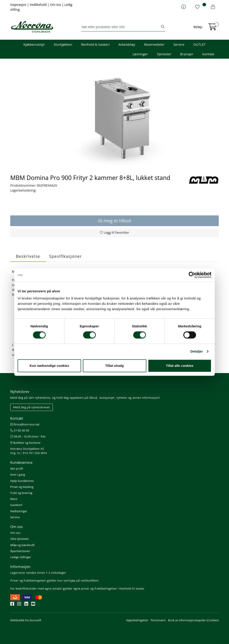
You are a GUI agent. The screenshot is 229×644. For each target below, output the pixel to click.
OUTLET (199, 44)
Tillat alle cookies (180, 366)
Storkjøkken (63, 44)
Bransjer (187, 54)
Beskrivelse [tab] (28, 256)
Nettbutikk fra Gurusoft (26, 620)
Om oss (56, 5)
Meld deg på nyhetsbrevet (32, 407)
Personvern (158, 620)
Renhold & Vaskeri (95, 44)
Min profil (17, 469)
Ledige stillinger (21, 557)
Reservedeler (154, 44)
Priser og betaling (22, 487)
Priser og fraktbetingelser (28, 580)
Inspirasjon (19, 5)
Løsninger (140, 54)
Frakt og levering (21, 493)
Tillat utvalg (114, 366)
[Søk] (121, 27)
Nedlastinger (19, 511)
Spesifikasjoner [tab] (65, 256)
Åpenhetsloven (20, 551)
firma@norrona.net (25, 424)
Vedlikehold (39, 5)
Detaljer (197, 351)
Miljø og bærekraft (22, 545)
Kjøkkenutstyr (34, 44)
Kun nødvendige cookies (49, 366)
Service (179, 44)
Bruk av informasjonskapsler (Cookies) (193, 620)
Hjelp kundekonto (22, 481)
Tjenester (164, 54)
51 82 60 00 (20, 430)
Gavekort (16, 505)
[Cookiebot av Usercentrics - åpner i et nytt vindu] (192, 275)
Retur (14, 499)
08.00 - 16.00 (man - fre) (28, 436)
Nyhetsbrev (20, 392)
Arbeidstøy (127, 44)
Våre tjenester (20, 539)
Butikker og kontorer (26, 443)
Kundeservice (21, 462)
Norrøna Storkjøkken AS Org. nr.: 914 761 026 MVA (29, 451)
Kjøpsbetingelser (137, 620)
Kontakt (208, 54)
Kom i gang (18, 475)
